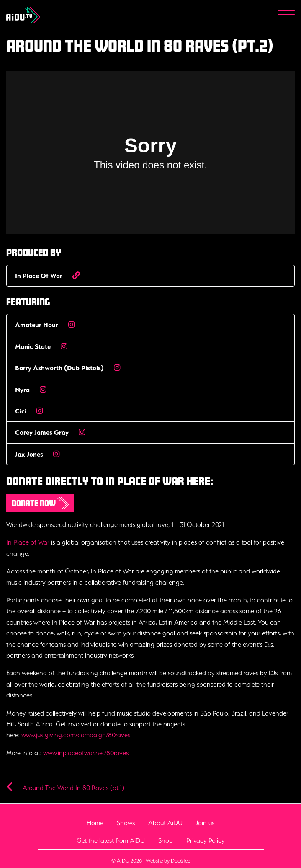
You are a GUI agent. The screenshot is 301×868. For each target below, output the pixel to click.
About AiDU (165, 823)
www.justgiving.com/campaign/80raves (76, 735)
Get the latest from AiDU (111, 840)
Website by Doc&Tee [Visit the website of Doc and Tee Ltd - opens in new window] (168, 860)
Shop (166, 840)
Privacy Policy (206, 840)
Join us (205, 823)
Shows (126, 823)
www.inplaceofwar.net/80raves (86, 753)
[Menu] (286, 15)
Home (95, 823)
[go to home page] (23, 14)
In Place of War (28, 542)
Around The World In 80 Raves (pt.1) (73, 788)
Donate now (40, 503)
